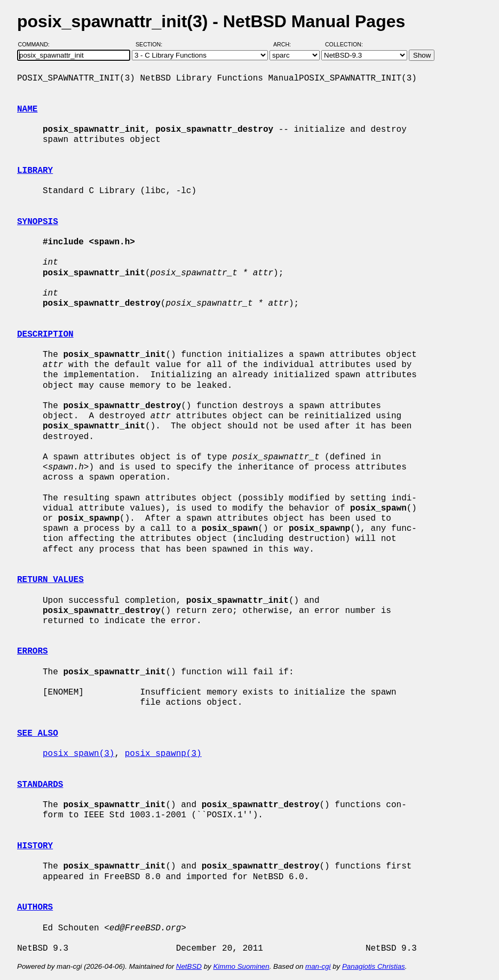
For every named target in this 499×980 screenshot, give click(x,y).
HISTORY (35, 846)
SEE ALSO (38, 734)
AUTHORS (35, 907)
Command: (37, 44)
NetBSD (189, 966)
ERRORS (33, 651)
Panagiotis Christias (374, 966)
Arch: (287, 44)
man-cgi (318, 966)
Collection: (344, 44)
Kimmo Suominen (241, 966)
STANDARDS (40, 785)
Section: (151, 44)
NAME (27, 109)
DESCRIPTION (45, 334)
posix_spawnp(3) (163, 754)
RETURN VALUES (50, 580)
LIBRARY (35, 171)
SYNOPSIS (38, 222)
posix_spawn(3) (78, 754)
